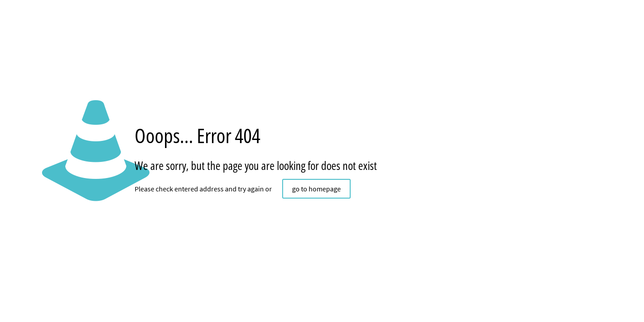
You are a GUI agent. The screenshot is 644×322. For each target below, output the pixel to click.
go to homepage (316, 189)
